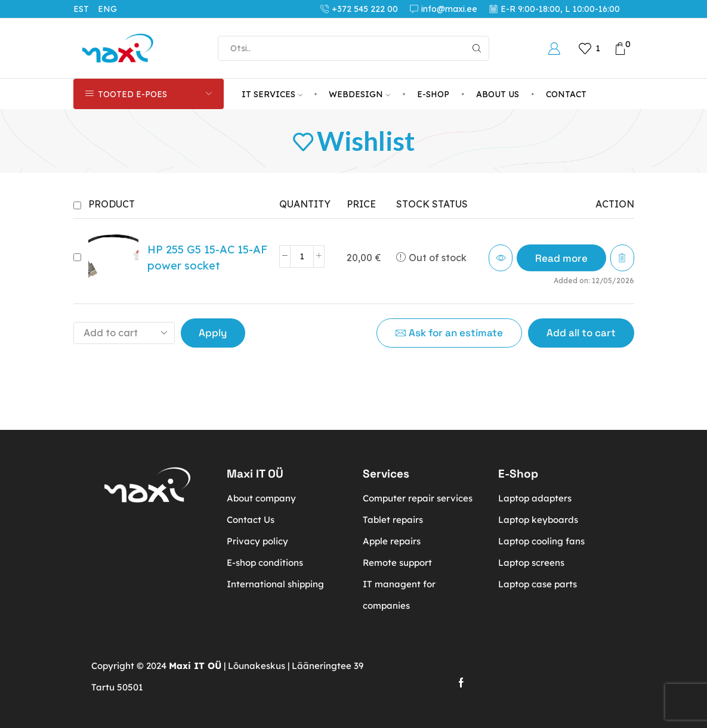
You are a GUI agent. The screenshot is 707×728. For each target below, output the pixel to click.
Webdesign (359, 94)
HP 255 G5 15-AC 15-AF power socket (207, 257)
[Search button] (477, 48)
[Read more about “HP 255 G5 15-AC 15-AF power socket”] (561, 258)
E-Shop (433, 94)
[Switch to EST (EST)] (86, 9)
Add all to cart (581, 333)
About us (498, 94)
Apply (213, 333)
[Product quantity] (302, 256)
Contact (566, 94)
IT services (272, 94)
